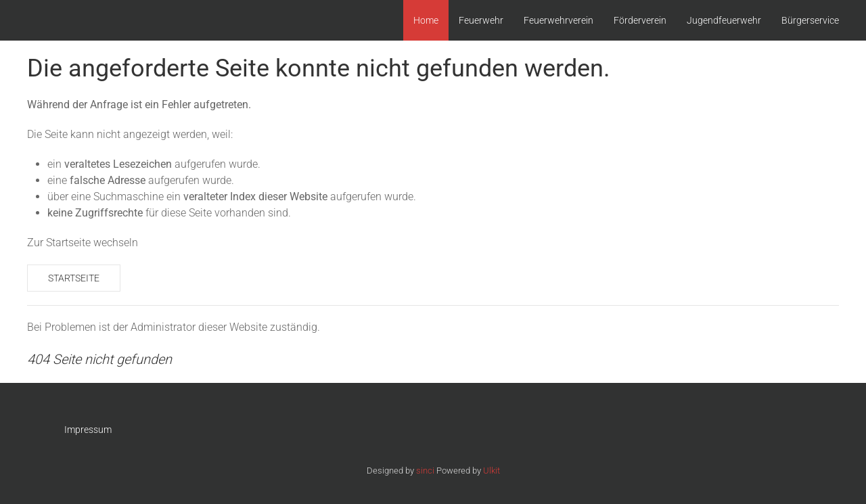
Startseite (74, 278)
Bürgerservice (810, 20)
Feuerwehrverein (559, 20)
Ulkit (492, 471)
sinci (425, 471)
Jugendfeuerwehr (724, 20)
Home (426, 20)
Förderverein (640, 20)
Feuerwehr (481, 20)
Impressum (88, 430)
